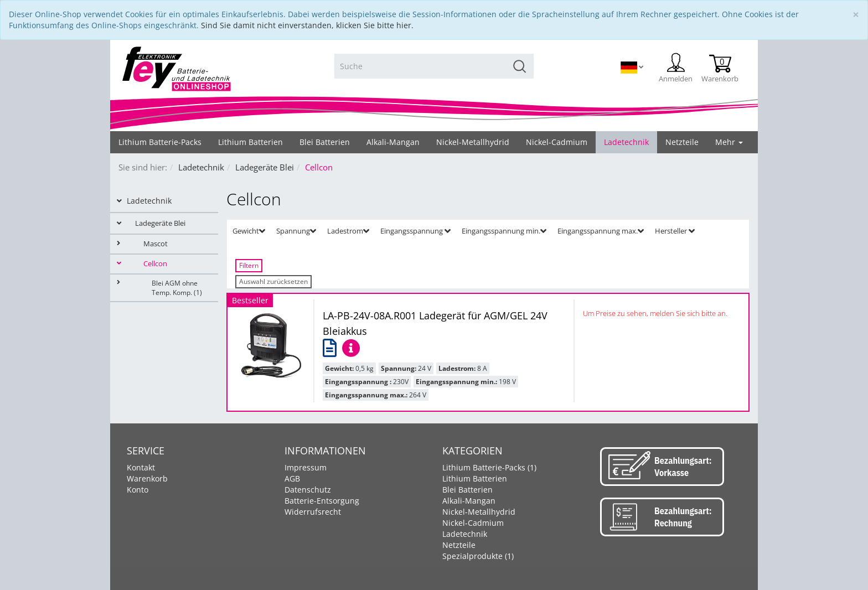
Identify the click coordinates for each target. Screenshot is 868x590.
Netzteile (459, 545)
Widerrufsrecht (313, 512)
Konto (138, 490)
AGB (292, 478)
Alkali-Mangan (469, 501)
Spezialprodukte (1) (478, 556)
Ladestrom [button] (348, 231)
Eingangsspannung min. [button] (504, 231)
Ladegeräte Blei (151, 223)
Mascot (142, 244)
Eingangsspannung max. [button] (601, 231)
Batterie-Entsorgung (322, 501)
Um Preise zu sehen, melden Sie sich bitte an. (655, 313)
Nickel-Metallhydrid (479, 512)
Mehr (729, 142)
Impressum (306, 467)
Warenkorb (147, 478)
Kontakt (141, 467)
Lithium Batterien (475, 478)
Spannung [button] (296, 231)
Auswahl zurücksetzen (273, 281)
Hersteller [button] (675, 231)
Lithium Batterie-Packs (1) (489, 467)
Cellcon (142, 264)
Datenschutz (308, 490)
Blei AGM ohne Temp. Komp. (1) (159, 288)
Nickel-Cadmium (473, 523)
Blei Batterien (467, 490)
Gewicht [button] (249, 231)
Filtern (249, 265)
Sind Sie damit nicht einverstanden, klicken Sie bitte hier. (307, 25)
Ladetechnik (144, 201)
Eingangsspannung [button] (415, 231)
